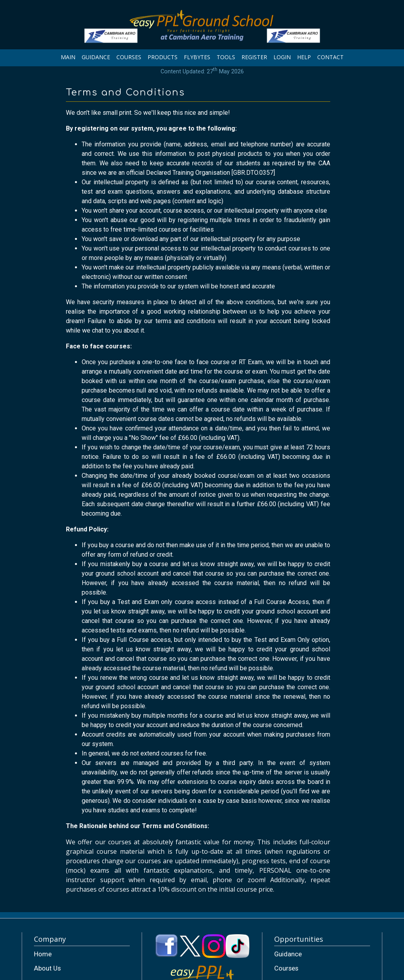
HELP (304, 57)
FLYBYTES (197, 57)
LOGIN (282, 57)
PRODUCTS (163, 57)
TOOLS (226, 57)
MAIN (68, 57)
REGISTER (254, 57)
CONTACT (330, 57)
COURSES (129, 57)
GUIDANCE (96, 57)
